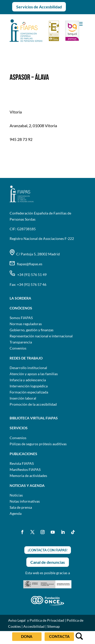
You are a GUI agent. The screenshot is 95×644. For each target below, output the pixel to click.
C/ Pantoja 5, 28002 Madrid (35, 254)
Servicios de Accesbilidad (39, 7)
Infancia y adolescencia (28, 380)
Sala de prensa (21, 507)
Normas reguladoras (26, 324)
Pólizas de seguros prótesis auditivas (38, 444)
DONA (27, 636)
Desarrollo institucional (28, 368)
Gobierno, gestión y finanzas (32, 330)
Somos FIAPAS (21, 318)
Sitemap (53, 626)
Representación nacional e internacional (41, 336)
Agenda (16, 513)
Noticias (16, 495)
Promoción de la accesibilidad (33, 404)
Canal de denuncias (48, 562)
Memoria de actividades (28, 476)
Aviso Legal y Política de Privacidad (36, 620)
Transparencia (21, 342)
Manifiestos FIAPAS (25, 469)
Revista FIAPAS (22, 463)
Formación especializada (29, 392)
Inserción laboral (23, 398)
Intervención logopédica (29, 386)
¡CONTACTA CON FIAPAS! (48, 550)
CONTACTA (59, 636)
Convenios (18, 348)
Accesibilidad (34, 626)
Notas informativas (25, 501)
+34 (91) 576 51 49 (28, 275)
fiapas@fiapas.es (26, 264)
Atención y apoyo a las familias (34, 374)
